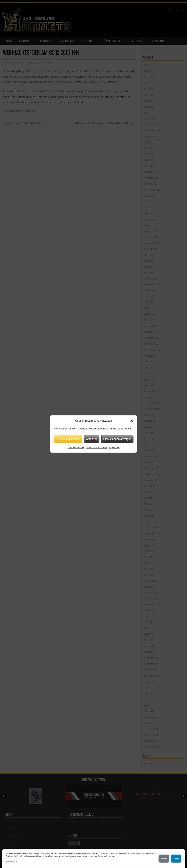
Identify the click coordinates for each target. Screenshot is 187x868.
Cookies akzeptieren (68, 439)
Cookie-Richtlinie (76, 447)
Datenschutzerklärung (96, 447)
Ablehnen (92, 439)
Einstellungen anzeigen (117, 439)
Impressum (114, 447)
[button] (132, 421)
